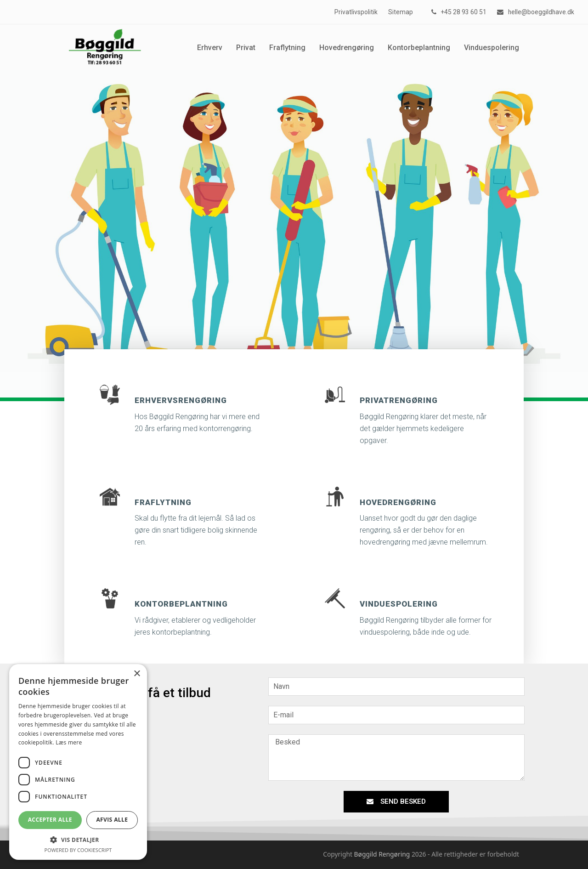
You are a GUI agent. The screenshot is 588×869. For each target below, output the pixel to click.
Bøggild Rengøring (382, 854)
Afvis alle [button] (112, 820)
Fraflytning (163, 502)
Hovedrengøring (398, 502)
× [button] (137, 674)
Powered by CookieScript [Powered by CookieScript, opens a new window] (78, 850)
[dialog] (78, 762)
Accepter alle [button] (50, 820)
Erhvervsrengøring (181, 400)
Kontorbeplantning (181, 604)
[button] (78, 840)
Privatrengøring (399, 400)
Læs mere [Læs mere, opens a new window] (69, 742)
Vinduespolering (399, 604)
